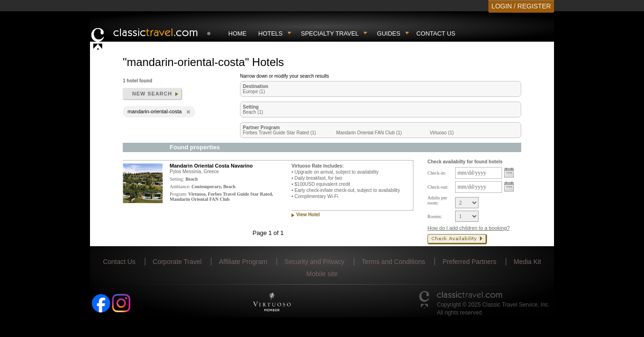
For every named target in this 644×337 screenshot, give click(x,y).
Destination (255, 86)
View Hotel (308, 215)
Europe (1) (254, 92)
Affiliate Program (243, 262)
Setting (251, 107)
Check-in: (437, 173)
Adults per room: (437, 200)
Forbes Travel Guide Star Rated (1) (279, 133)
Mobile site (322, 274)
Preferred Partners (469, 262)
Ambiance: (180, 187)
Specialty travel (330, 33)
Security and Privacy (315, 262)
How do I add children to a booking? (469, 228)
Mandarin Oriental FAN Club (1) (369, 133)
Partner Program (261, 128)
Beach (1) (253, 112)
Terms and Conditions (393, 262)
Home (237, 33)
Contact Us (436, 33)
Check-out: (438, 187)
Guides (389, 33)
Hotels (270, 33)
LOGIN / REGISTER (521, 6)
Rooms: (435, 216)
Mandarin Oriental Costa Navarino (211, 166)
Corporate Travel (177, 262)
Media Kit (527, 262)
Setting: (177, 179)
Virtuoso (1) (442, 133)
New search (152, 94)
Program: (178, 194)
